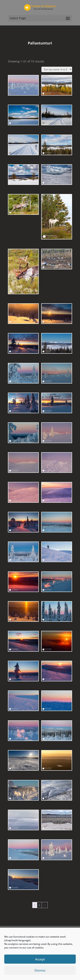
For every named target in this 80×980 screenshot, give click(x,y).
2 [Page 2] (39, 905)
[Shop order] (57, 69)
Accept (40, 959)
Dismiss (40, 970)
